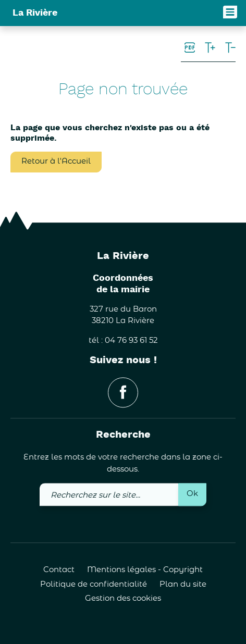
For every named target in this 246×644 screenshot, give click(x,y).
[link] (190, 48)
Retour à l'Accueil (56, 161)
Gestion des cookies (123, 599)
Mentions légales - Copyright (145, 570)
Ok (192, 494)
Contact (59, 570)
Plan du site (183, 584)
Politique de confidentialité (94, 584)
